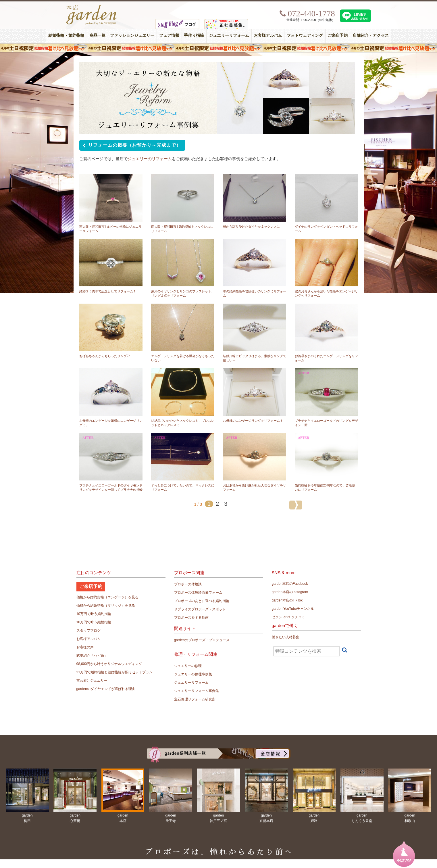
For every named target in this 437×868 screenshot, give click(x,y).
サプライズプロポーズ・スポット (200, 609)
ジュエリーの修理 (188, 666)
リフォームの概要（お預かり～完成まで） (131, 146)
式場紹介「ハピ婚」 (92, 656)
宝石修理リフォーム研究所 (195, 699)
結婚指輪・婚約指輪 (66, 36)
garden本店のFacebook (290, 584)
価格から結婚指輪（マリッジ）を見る (106, 606)
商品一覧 (97, 36)
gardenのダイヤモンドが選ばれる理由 (106, 689)
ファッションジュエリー (132, 36)
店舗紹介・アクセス (371, 36)
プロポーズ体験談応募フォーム (198, 593)
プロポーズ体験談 (188, 584)
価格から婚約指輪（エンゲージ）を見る (107, 597)
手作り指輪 (194, 36)
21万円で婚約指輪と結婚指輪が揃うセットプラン (114, 672)
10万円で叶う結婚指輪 (94, 622)
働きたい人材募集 (286, 637)
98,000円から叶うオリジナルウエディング (109, 664)
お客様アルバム (268, 36)
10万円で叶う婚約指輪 (94, 614)
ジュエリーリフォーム (229, 36)
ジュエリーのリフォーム (150, 159)
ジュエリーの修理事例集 (193, 674)
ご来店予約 (338, 36)
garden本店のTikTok (287, 600)
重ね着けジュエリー (92, 681)
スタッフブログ (88, 631)
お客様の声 (85, 647)
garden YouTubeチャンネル (293, 609)
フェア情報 (169, 36)
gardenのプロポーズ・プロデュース (202, 640)
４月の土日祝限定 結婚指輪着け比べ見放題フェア (218, 48)
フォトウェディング (305, 36)
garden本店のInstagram (290, 592)
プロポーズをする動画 (191, 618)
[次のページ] (296, 505)
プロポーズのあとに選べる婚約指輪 (202, 601)
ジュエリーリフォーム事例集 (197, 691)
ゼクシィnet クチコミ (288, 617)
